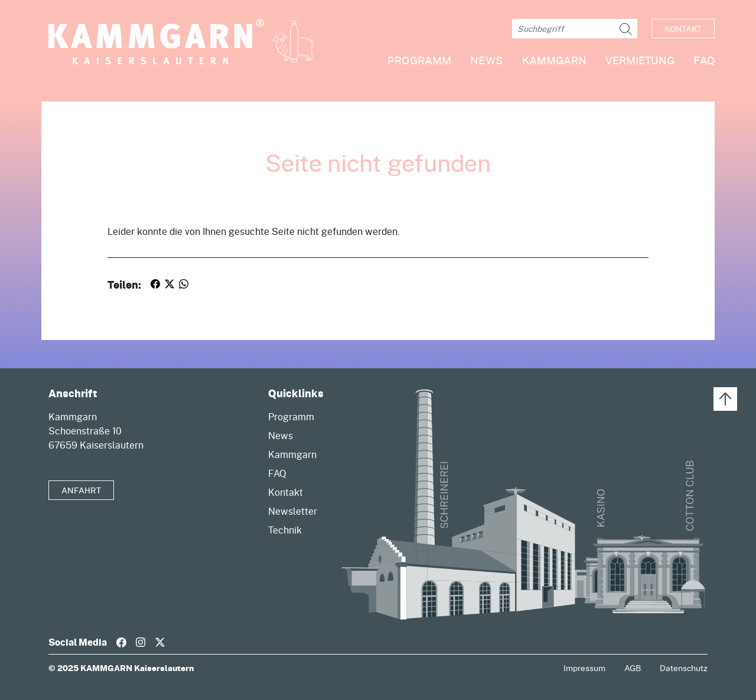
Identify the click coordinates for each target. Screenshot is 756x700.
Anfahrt (81, 490)
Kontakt (683, 29)
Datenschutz (684, 668)
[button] (545, 65)
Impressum (584, 668)
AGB (633, 668)
